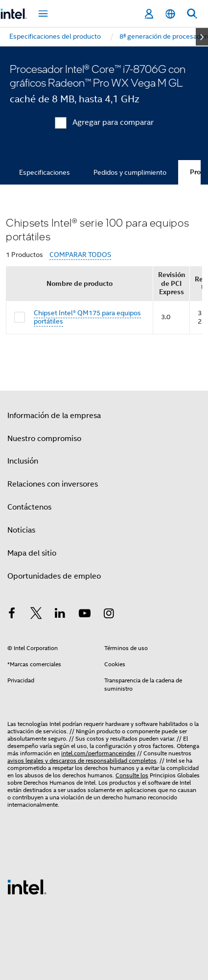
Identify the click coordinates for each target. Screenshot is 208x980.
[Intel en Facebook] (12, 615)
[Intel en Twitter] (36, 615)
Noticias (21, 530)
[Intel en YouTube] (85, 615)
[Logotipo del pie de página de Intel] (27, 887)
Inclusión (23, 461)
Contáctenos (29, 507)
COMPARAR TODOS (80, 255)
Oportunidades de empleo (54, 576)
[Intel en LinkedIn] (60, 615)
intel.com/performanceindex (98, 753)
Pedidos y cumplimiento (130, 172)
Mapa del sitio (32, 553)
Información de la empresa (54, 416)
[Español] (170, 14)
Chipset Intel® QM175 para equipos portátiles (87, 317)
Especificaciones (45, 172)
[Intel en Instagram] (109, 615)
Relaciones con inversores (53, 484)
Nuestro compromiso (44, 439)
